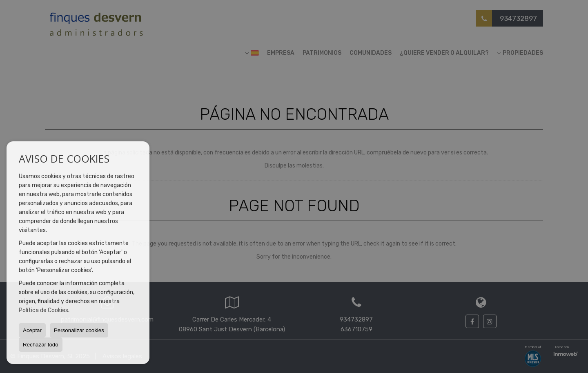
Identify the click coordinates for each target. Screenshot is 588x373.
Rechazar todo (41, 345)
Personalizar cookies (79, 330)
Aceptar (32, 330)
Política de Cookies (43, 310)
